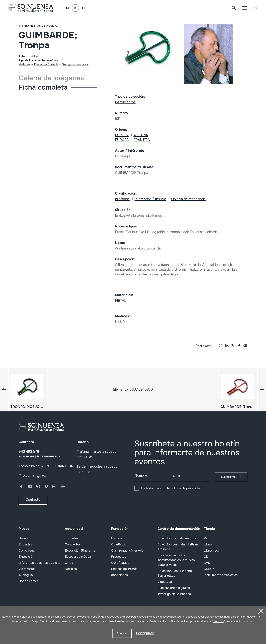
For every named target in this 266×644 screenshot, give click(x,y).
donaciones (119, 575)
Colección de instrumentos (177, 538)
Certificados (120, 563)
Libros (208, 544)
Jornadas (72, 538)
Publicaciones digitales (174, 588)
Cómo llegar (27, 551)
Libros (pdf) (212, 551)
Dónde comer (28, 581)
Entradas (25, 544)
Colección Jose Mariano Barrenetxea (175, 573)
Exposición (26, 557)
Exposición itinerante (80, 551)
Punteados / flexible (46, 64)
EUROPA (122, 135)
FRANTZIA (142, 140)
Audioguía (26, 575)
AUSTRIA (141, 135)
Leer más (218, 621)
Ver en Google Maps (36, 476)
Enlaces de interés (124, 569)
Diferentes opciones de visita (40, 563)
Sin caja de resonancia (75, 64)
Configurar (145, 633)
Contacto (33, 500)
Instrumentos (125, 102)
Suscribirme (228, 477)
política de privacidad (186, 488)
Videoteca (165, 582)
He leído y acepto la (171, 488)
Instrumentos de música (38, 26)
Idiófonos (24, 64)
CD (206, 557)
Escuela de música (78, 557)
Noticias (71, 569)
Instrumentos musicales (221, 575)
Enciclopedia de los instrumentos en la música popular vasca (176, 560)
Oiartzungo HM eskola (127, 551)
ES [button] (255, 8)
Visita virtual (27, 569)
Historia (117, 538)
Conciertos (73, 544)
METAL (121, 301)
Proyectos (119, 557)
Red (207, 538)
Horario (24, 538)
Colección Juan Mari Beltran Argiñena (178, 547)
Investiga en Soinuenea (174, 594)
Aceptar (122, 633)
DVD (207, 563)
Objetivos (118, 544)
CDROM (210, 569)
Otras (69, 563)
